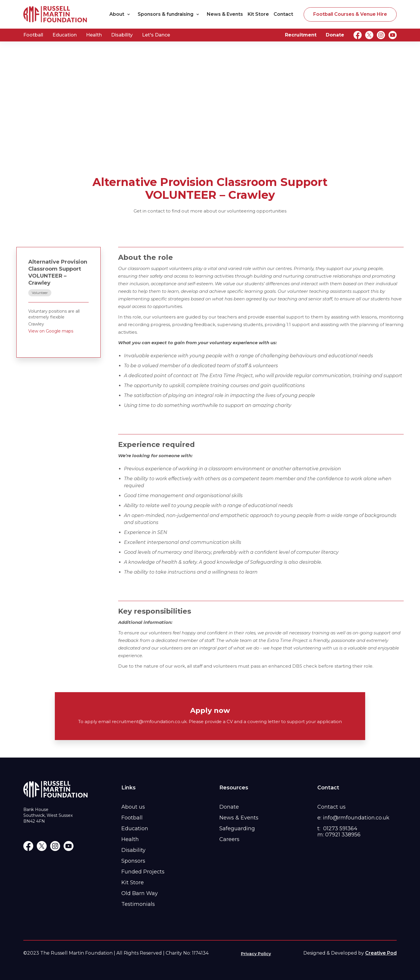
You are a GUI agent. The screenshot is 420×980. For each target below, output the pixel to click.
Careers (229, 839)
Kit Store (258, 14)
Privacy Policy (256, 954)
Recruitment (301, 35)
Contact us (331, 807)
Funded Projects (143, 872)
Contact (283, 14)
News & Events (225, 14)
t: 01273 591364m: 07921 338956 (339, 832)
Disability (122, 35)
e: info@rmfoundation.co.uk (353, 818)
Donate (335, 35)
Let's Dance (156, 35)
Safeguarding (237, 828)
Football (33, 35)
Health (94, 35)
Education (65, 35)
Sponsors (133, 861)
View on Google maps (51, 331)
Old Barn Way (140, 893)
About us (133, 807)
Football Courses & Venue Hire (350, 14)
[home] (55, 14)
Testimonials (138, 904)
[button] (121, 14)
